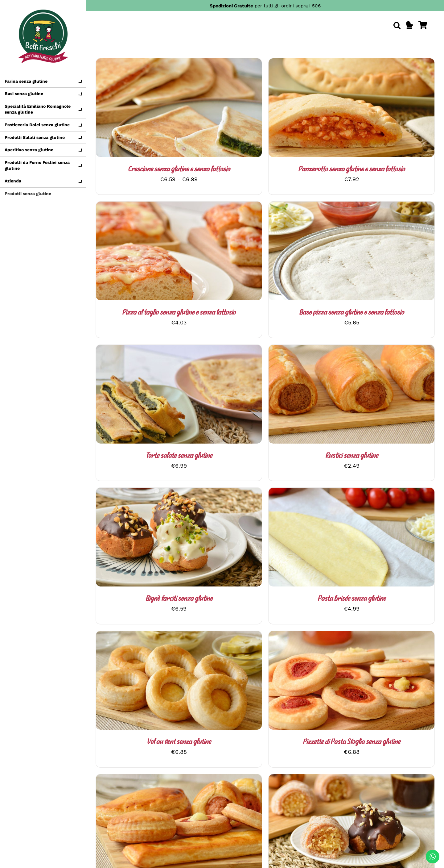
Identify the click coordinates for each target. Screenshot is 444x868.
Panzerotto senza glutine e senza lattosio (351, 170)
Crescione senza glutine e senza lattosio (179, 170)
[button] (397, 25)
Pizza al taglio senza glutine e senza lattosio (179, 313)
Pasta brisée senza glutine (352, 599)
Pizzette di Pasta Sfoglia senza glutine (351, 742)
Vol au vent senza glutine (179, 742)
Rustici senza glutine (352, 456)
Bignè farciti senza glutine (179, 599)
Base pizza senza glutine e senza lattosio (351, 313)
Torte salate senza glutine (179, 456)
